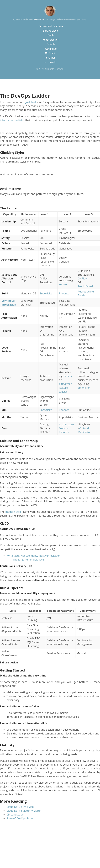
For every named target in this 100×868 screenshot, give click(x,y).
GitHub (50, 58)
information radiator (12, 120)
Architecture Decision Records (66, 428)
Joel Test (31, 102)
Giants (51, 35)
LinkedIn (50, 62)
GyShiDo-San (39, 19)
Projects (51, 44)
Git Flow (83, 278)
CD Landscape (15, 815)
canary (68, 376)
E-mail (50, 53)
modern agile (13, 512)
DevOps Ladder (51, 31)
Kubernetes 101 (51, 40)
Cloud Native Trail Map (20, 807)
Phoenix (64, 293)
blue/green (66, 384)
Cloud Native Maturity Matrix (24, 811)
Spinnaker (84, 388)
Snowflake (46, 293)
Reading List (51, 49)
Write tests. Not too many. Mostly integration (33, 556)
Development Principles (51, 26)
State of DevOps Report (21, 818)
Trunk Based (85, 286)
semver (63, 284)
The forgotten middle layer (29, 560)
